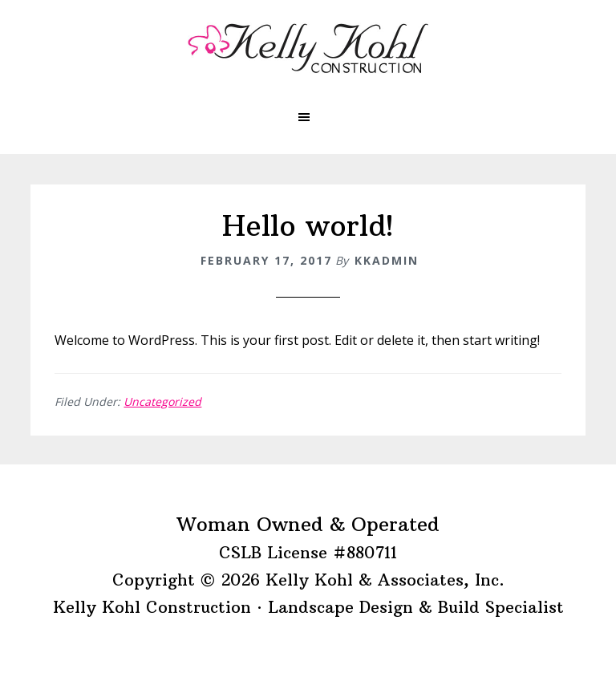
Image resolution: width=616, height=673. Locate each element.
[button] (308, 117)
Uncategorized (162, 401)
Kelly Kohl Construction (308, 48)
